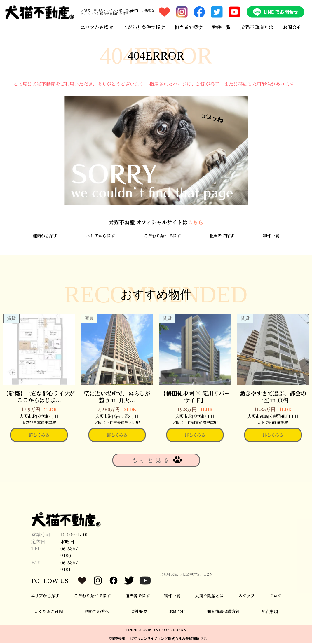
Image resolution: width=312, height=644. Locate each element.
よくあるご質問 (48, 612)
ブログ (275, 597)
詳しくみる (39, 436)
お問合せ (292, 27)
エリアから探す (97, 27)
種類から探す (45, 237)
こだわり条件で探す (144, 27)
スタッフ (246, 597)
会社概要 (139, 612)
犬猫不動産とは (257, 27)
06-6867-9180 (70, 553)
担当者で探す (189, 27)
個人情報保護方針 (223, 612)
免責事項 (270, 612)
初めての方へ (97, 612)
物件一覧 (222, 27)
